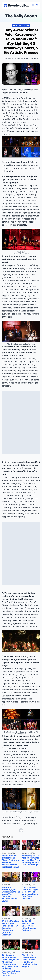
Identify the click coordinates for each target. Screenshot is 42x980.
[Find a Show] (37, 5)
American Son (30, 125)
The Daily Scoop (21, 16)
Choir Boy (23, 93)
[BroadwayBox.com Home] (16, 5)
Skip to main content (21, 0)
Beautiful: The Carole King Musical (22, 128)
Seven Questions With (21, 25)
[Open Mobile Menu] (33, 5)
